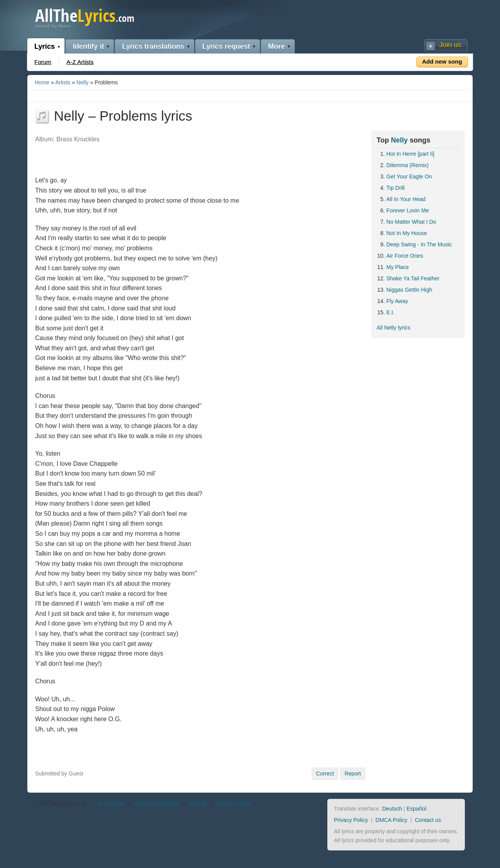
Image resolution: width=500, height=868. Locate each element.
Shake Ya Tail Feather (413, 278)
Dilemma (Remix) (407, 165)
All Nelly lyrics (393, 328)
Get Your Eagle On (409, 176)
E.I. (390, 312)
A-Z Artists (80, 62)
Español (417, 809)
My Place (398, 267)
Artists (63, 82)
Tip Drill (396, 188)
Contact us (428, 820)
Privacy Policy (351, 820)
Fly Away (397, 301)
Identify (197, 804)
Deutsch (392, 809)
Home (42, 82)
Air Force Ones (405, 256)
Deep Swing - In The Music (419, 244)
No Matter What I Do (411, 222)
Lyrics (45, 46)
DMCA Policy (391, 820)
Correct (325, 774)
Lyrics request (226, 46)
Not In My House (407, 233)
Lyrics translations (153, 46)
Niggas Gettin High (409, 290)
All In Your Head (406, 199)
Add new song (442, 61)
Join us (450, 45)
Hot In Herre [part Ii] (410, 154)
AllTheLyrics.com (62, 803)
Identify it (88, 46)
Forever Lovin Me (408, 210)
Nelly (83, 82)
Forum (43, 62)
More (276, 46)
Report (353, 774)
